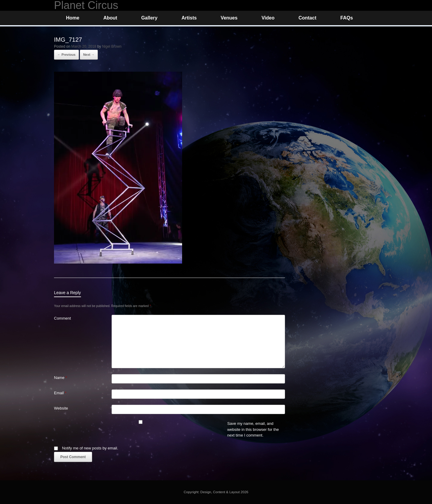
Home (73, 18)
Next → (89, 55)
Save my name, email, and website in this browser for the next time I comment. (253, 429)
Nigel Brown (112, 46)
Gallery (149, 18)
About (110, 18)
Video (268, 18)
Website (61, 408)
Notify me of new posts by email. (90, 448)
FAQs (346, 18)
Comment (62, 318)
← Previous (66, 55)
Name (60, 378)
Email (60, 393)
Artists (189, 18)
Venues (229, 18)
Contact (307, 18)
